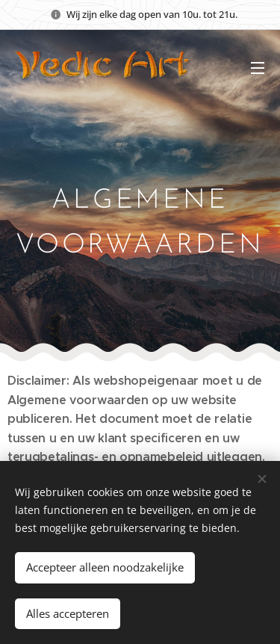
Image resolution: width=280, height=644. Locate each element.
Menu (258, 68)
